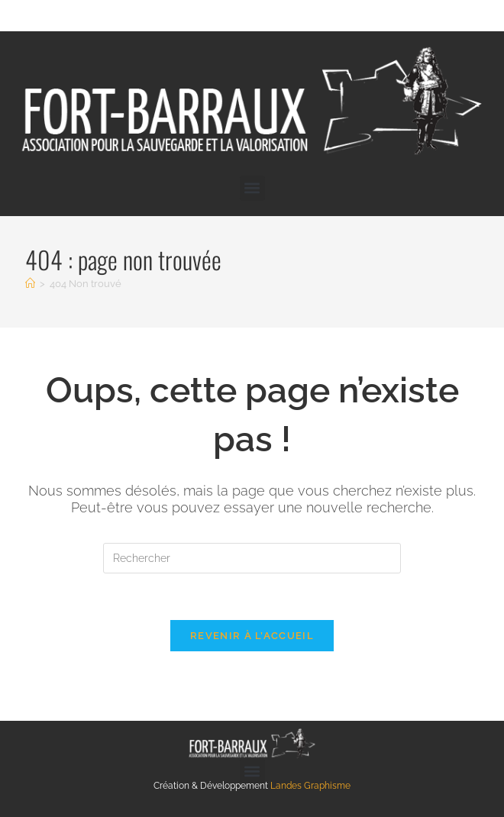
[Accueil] (30, 284)
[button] (252, 188)
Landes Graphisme (310, 786)
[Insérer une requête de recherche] (252, 558)
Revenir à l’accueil (252, 636)
